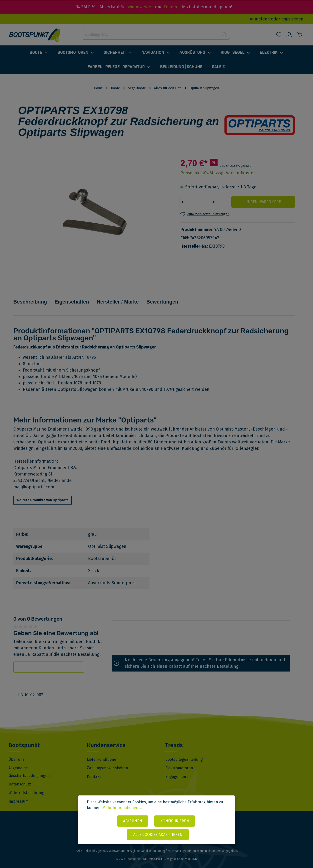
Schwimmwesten (137, 7)
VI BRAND (191, 852)
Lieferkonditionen (103, 753)
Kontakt (94, 770)
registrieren (292, 19)
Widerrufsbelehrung (26, 786)
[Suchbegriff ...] (151, 35)
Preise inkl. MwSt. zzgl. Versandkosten (218, 173)
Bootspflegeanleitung (184, 753)
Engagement (176, 770)
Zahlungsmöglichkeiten (107, 761)
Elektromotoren (179, 761)
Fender (171, 7)
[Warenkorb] (300, 35)
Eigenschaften (80, 298)
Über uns (17, 753)
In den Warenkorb (266, 202)
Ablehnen (133, 822)
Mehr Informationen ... (122, 809)
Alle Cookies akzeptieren (158, 835)
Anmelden (260, 19)
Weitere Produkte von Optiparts (42, 493)
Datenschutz (20, 777)
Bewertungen (183, 298)
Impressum (19, 794)
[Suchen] (225, 35)
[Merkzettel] (279, 35)
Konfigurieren (175, 822)
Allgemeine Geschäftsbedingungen (29, 765)
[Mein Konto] (289, 35)
